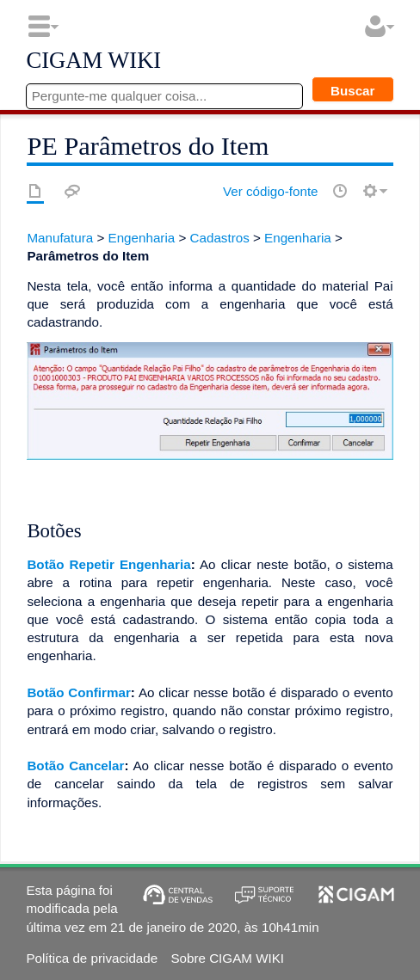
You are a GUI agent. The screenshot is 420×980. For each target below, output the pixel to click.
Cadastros (220, 238)
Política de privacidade (92, 958)
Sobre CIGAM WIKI (227, 958)
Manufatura (60, 238)
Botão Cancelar (75, 766)
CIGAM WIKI (93, 61)
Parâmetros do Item (88, 256)
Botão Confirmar (78, 692)
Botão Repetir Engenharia (108, 564)
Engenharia (142, 238)
